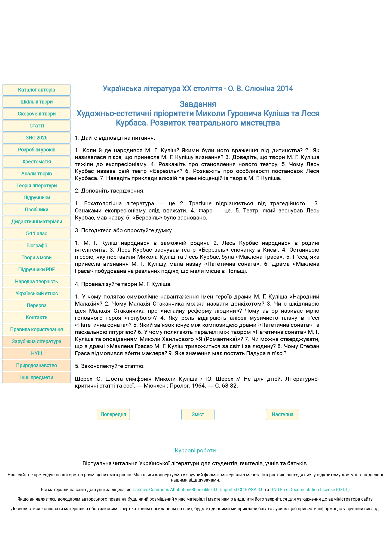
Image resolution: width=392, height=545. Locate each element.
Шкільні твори (36, 102)
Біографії (36, 246)
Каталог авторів (36, 90)
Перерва (37, 305)
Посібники (36, 210)
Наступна (283, 414)
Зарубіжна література (36, 341)
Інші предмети (37, 377)
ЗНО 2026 (36, 138)
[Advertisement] (196, 40)
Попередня (113, 414)
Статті (37, 126)
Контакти (36, 317)
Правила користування (36, 329)
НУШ (37, 353)
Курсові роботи (195, 450)
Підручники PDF (36, 270)
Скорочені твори (37, 114)
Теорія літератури (36, 186)
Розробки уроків (37, 150)
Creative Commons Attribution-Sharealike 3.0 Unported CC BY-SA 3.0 (198, 490)
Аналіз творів (36, 174)
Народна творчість (36, 281)
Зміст (198, 414)
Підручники (37, 198)
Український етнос (37, 293)
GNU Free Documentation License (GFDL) (310, 490)
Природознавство (36, 365)
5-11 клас (36, 234)
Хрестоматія (37, 162)
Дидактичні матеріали (37, 222)
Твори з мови (36, 258)
